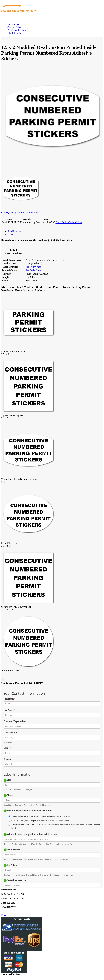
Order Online (31, 213)
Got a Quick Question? (13, 213)
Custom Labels (15, 27)
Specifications (15, 231)
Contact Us (13, 234)
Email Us (6, 915)
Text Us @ (12, 912)
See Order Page (33, 267)
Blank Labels (14, 33)
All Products (14, 25)
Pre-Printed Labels (17, 30)
